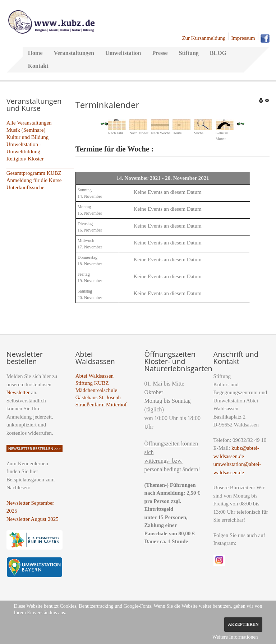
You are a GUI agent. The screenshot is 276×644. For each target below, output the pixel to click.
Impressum (243, 38)
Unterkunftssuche (26, 187)
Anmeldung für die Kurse (34, 180)
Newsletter (18, 392)
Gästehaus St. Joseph (98, 397)
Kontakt (38, 66)
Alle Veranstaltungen (29, 123)
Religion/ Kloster (25, 159)
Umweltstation (123, 53)
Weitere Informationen (235, 637)
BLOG (218, 53)
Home (35, 53)
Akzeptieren (243, 624)
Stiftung (189, 53)
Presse (160, 53)
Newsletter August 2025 (33, 519)
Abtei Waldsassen (95, 376)
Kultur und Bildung (28, 137)
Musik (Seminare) (26, 130)
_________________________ (40, 166)
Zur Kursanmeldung (204, 38)
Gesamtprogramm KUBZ (34, 173)
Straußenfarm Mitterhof (101, 405)
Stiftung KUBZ (92, 383)
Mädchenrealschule (96, 390)
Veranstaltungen (74, 53)
